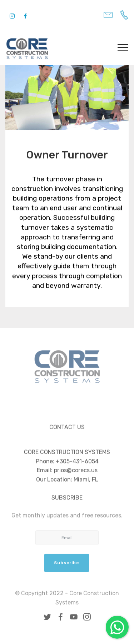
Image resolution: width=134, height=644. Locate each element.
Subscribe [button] (67, 566)
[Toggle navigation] (123, 47)
